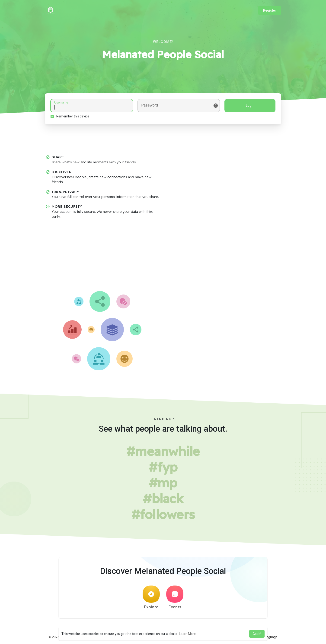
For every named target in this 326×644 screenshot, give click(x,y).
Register (270, 10)
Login (250, 106)
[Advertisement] (163, 256)
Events (175, 597)
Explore (151, 597)
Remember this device (73, 116)
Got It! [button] (257, 634)
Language (268, 637)
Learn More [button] (187, 634)
